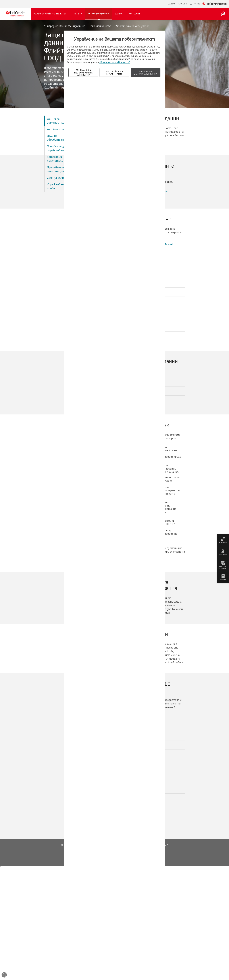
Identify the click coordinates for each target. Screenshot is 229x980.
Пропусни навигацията (152, 4)
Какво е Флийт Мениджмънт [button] (51, 14)
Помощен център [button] (99, 14)
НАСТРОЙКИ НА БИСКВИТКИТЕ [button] (114, 73)
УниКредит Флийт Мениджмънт (65, 26)
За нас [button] (119, 14)
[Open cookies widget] (4, 975)
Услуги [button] (78, 14)
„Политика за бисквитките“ (115, 62)
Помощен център (100, 26)
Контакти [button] (134, 14)
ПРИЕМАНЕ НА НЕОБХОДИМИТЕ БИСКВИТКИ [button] (83, 73)
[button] (195, 4)
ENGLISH (183, 4)
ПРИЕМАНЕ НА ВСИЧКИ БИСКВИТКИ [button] (145, 73)
